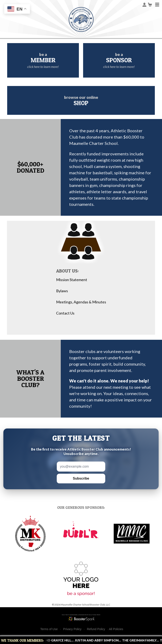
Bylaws (62, 291)
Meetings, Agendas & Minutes (81, 302)
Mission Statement (72, 280)
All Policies (116, 629)
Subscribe (81, 478)
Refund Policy (96, 629)
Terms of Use (49, 629)
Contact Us (65, 313)
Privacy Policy (72, 629)
